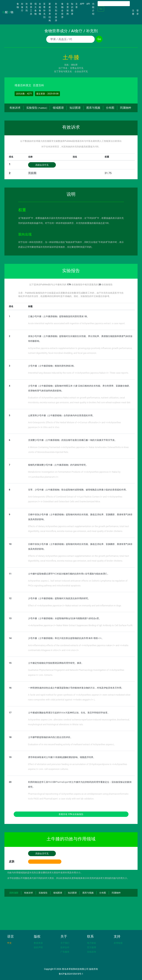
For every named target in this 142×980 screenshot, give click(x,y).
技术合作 (65, 947)
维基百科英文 (23, 85)
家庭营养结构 (50, 12)
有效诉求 (15, 108)
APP (82, 4)
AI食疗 (22, 7)
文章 (77, 6)
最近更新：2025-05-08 (47, 94)
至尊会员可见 (77, 68)
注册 (133, 12)
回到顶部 (14, 893)
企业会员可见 (81, 71)
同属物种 (126, 108)
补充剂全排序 (56, 12)
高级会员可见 (42, 165)
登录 (138, 12)
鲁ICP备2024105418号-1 (71, 974)
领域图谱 (58, 108)
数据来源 (38, 943)
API (88, 4)
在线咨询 (92, 952)
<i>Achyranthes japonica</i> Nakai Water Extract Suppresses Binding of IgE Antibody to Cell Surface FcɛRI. (81, 625)
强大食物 (35, 9)
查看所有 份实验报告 (71, 814)
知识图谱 (72, 9)
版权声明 (38, 947)
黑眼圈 (32, 173)
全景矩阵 (68, 9)
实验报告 (37, 108)
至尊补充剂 (44, 11)
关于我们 (65, 943)
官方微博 (92, 947)
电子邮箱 (92, 943)
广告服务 (65, 952)
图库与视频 (93, 108)
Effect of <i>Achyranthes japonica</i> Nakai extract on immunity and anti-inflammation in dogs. (75, 606)
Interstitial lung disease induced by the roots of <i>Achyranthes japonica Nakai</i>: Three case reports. (78, 373)
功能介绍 (93, 9)
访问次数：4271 (24, 94)
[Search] (114, 4)
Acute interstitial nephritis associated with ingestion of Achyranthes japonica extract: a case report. (77, 323)
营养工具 (31, 9)
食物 (18, 6)
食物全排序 (62, 11)
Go (101, 9)
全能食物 (40, 9)
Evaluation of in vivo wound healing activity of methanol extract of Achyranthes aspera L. (72, 744)
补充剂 (27, 7)
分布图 (110, 108)
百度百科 (38, 85)
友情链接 (118, 943)
